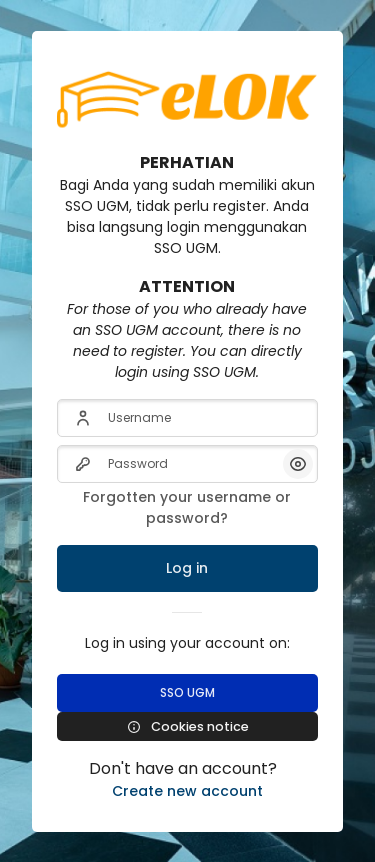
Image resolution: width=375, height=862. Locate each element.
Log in (187, 568)
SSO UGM (187, 692)
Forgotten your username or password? (187, 507)
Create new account (187, 791)
